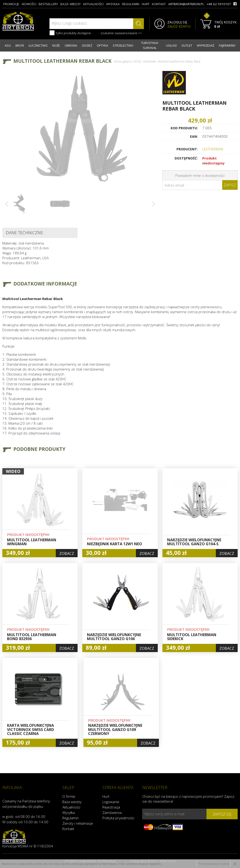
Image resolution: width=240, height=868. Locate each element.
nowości (29, 4)
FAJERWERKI (227, 45)
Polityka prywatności (118, 818)
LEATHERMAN (213, 149)
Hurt (106, 796)
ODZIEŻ (87, 45)
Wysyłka (69, 812)
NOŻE (56, 45)
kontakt (159, 4)
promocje (11, 4)
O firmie (69, 796)
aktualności (93, 4)
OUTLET (187, 45)
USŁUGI (171, 45)
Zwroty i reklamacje (78, 823)
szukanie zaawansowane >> (121, 33)
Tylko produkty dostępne (70, 33)
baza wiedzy (71, 4)
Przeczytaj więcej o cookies (214, 864)
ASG (8, 45)
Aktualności (71, 807)
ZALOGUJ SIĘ (177, 22)
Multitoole (150, 61)
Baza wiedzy (72, 802)
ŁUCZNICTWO (38, 45)
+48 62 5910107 (219, 4)
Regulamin (71, 818)
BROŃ (20, 45)
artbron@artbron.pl (186, 4)
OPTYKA (102, 45)
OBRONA (71, 45)
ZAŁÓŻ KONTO (179, 26)
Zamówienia (112, 812)
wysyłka (113, 4)
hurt (146, 4)
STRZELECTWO (123, 45)
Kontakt (68, 829)
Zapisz (230, 185)
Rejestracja (111, 807)
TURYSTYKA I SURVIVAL (150, 45)
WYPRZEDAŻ (206, 45)
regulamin (131, 4)
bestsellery (48, 4)
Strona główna (123, 61)
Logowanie (111, 802)
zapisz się (222, 814)
